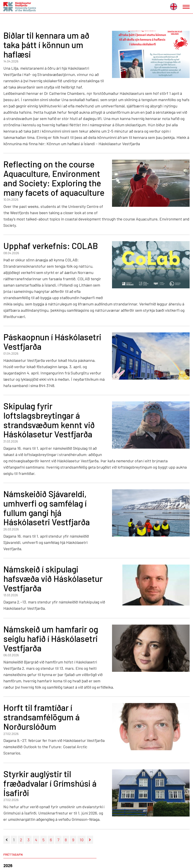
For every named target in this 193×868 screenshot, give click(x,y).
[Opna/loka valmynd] (186, 7)
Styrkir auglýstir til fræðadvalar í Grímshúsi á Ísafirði (50, 783)
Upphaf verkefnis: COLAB (51, 246)
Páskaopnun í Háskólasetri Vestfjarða (52, 342)
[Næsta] (90, 840)
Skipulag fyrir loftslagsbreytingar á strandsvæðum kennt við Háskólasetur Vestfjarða (49, 420)
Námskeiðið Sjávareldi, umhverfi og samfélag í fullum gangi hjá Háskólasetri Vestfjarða (47, 508)
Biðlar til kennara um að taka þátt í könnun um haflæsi (46, 45)
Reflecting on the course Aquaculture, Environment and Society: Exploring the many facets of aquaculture (54, 178)
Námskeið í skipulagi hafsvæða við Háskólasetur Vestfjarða (53, 579)
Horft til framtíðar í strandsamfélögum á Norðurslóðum (42, 717)
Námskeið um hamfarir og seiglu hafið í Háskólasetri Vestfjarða (51, 639)
